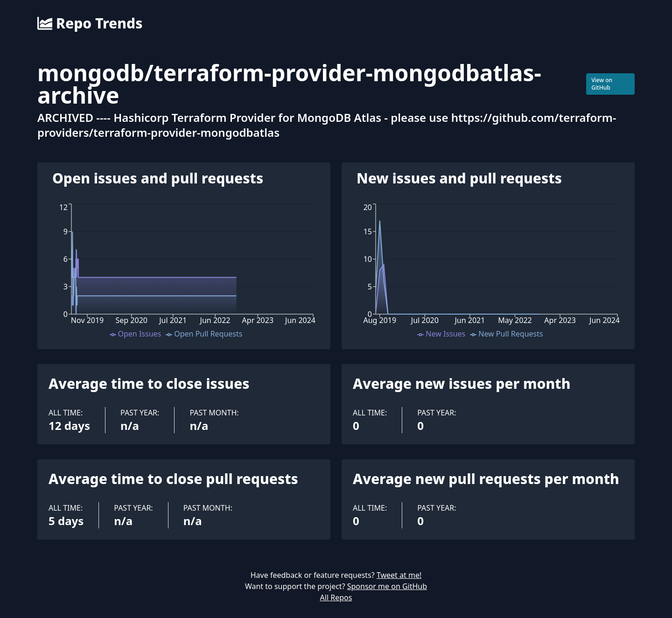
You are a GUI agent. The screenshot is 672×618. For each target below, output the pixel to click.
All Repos (336, 597)
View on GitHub (602, 84)
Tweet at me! (399, 575)
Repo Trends (90, 23)
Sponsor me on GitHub (387, 586)
